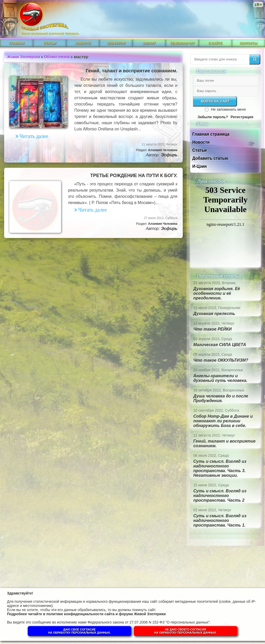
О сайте (215, 43)
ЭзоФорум (116, 43)
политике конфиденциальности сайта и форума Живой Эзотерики (106, 614)
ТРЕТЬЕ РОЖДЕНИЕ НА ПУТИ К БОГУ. (134, 176)
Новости (83, 43)
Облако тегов (57, 57)
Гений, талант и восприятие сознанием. (132, 71)
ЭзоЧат (149, 43)
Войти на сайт (215, 101)
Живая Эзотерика (24, 57)
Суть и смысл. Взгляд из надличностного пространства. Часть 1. (220, 520)
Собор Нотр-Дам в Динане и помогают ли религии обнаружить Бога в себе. (223, 421)
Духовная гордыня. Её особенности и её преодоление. (217, 293)
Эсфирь (169, 155)
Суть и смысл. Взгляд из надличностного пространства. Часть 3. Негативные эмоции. (220, 468)
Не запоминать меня (228, 109)
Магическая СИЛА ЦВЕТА (220, 345)
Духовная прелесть (214, 314)
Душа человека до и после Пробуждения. (221, 398)
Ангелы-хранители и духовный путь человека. (220, 378)
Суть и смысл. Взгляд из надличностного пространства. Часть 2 (220, 496)
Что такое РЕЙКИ (212, 329)
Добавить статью (210, 158)
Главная (17, 43)
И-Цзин (200, 166)
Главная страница (211, 134)
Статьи (50, 43)
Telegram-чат (182, 43)
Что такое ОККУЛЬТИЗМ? (221, 360)
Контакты (248, 43)
